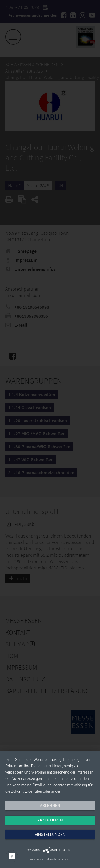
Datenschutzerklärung (58, 859)
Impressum (36, 859)
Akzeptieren (50, 820)
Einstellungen (50, 835)
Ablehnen (50, 806)
